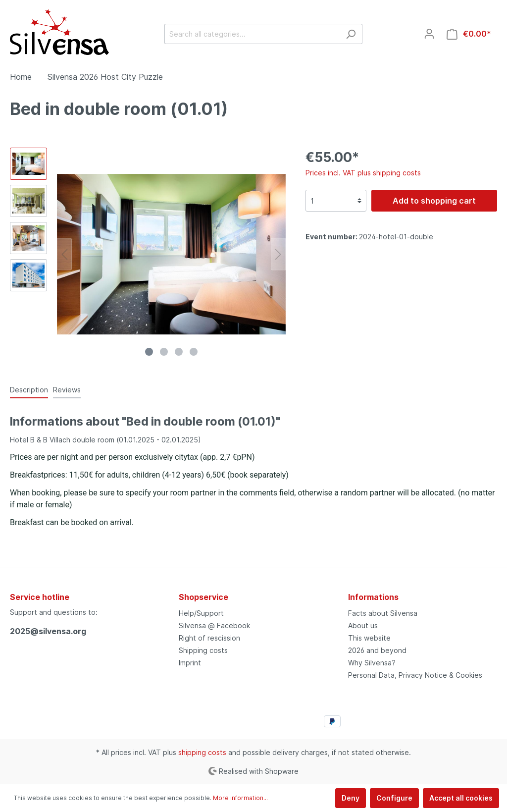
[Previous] (64, 254)
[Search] (351, 34)
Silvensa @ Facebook (214, 625)
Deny (351, 798)
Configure (394, 798)
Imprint (190, 663)
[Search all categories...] (252, 34)
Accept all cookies (461, 798)
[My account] (429, 34)
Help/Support (201, 613)
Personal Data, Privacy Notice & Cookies (415, 675)
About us (363, 625)
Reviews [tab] (67, 390)
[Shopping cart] (469, 34)
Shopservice (203, 597)
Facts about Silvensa (383, 613)
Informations (373, 597)
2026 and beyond (377, 650)
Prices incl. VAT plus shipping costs (363, 173)
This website (369, 638)
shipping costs (202, 752)
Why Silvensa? (372, 663)
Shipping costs (203, 650)
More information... (240, 798)
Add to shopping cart (434, 201)
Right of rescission (209, 638)
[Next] (278, 254)
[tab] (29, 389)
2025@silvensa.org (48, 631)
